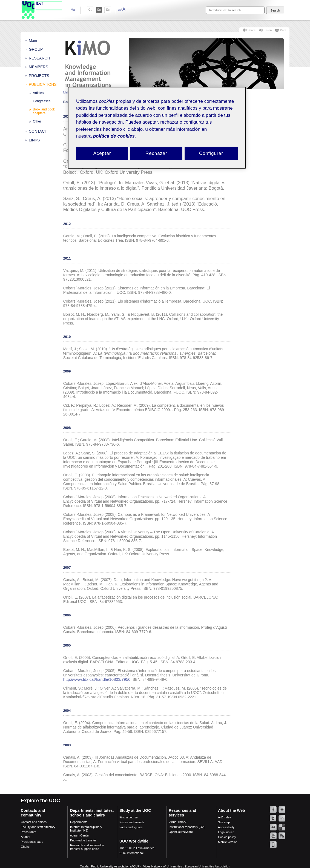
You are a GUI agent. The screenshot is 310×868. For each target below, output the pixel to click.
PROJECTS (39, 76)
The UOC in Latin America (137, 848)
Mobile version (228, 842)
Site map (224, 822)
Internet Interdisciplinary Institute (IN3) (86, 829)
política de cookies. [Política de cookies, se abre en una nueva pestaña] (115, 136)
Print (283, 30)
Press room (28, 832)
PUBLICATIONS (43, 84)
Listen (268, 30)
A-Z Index (225, 817)
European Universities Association (207, 866)
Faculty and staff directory (38, 827)
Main (74, 10)
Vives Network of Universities (163, 866)
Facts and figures (131, 827)
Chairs (25, 847)
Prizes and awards (132, 822)
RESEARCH (39, 58)
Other (37, 121)
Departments (79, 822)
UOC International (131, 853)
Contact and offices (34, 822)
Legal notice (226, 832)
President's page (32, 842)
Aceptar (102, 153)
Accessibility (226, 827)
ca (90, 10)
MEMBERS (38, 67)
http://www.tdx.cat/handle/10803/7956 (97, 679)
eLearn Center (80, 835)
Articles (38, 93)
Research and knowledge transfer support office (87, 847)
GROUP (36, 49)
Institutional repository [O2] (187, 827)
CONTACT (38, 131)
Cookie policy (227, 837)
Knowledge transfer (83, 840)
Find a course (129, 817)
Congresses (42, 101)
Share (252, 30)
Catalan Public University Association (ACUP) (110, 866)
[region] (157, 128)
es (108, 10)
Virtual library (177, 822)
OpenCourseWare (181, 832)
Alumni (25, 837)
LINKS (34, 140)
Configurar (211, 153)
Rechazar (156, 153)
